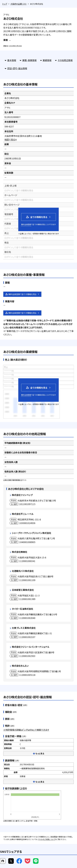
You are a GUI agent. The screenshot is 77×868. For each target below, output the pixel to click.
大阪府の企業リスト (19, 4)
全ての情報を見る (36, 217)
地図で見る (11, 139)
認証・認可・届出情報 (17, 68)
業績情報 (47, 60)
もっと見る (39, 753)
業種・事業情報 (29, 60)
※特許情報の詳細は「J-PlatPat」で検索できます (26, 730)
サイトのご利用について (47, 839)
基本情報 (12, 60)
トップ (5, 4)
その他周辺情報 (65, 60)
